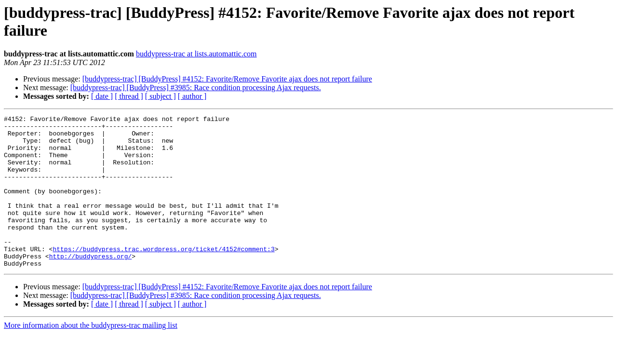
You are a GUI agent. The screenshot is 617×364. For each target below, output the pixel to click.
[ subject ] (161, 96)
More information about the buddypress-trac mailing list (91, 356)
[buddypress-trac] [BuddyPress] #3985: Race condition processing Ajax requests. (196, 88)
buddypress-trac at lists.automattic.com (196, 54)
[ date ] (102, 96)
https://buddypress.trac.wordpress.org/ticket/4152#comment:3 (163, 276)
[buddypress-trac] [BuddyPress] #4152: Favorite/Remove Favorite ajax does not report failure (227, 79)
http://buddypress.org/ (91, 285)
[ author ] (192, 96)
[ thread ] (129, 96)
